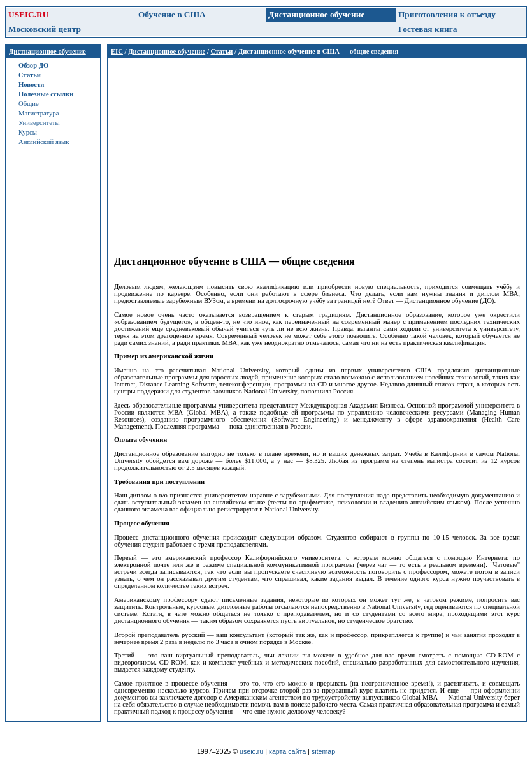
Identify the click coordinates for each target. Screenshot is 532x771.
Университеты (39, 123)
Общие (29, 104)
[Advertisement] (317, 154)
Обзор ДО (33, 65)
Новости (31, 84)
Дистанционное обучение (167, 51)
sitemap (323, 751)
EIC (117, 51)
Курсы (28, 132)
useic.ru (251, 751)
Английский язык (44, 142)
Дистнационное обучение (47, 51)
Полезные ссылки (46, 94)
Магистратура (39, 113)
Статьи (30, 75)
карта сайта (287, 751)
